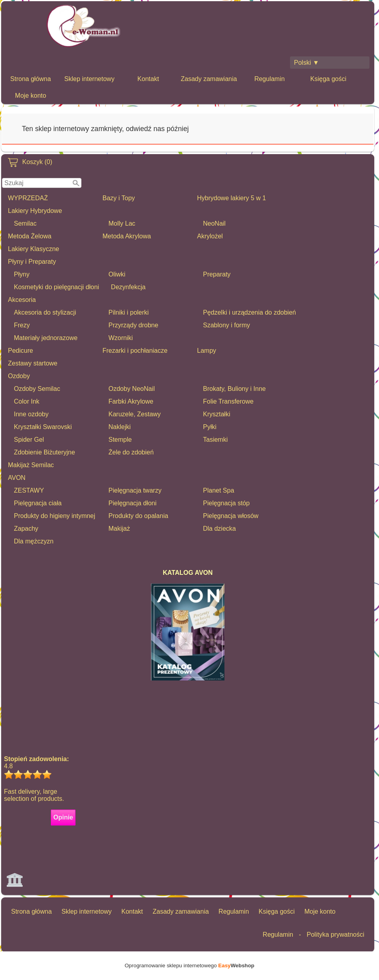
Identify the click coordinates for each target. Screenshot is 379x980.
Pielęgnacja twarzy (135, 490)
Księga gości (328, 79)
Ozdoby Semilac (37, 389)
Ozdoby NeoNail (132, 389)
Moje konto (31, 96)
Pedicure (20, 351)
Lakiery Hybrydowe (35, 211)
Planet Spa (219, 490)
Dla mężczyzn (34, 541)
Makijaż (119, 529)
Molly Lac (122, 223)
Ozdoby (19, 376)
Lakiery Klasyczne (34, 249)
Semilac (25, 223)
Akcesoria (22, 300)
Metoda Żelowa (30, 236)
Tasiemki (215, 440)
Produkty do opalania (138, 516)
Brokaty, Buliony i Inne (234, 389)
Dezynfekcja (128, 287)
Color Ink (27, 401)
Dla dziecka (219, 529)
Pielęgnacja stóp (226, 503)
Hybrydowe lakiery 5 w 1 (231, 198)
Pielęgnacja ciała (38, 503)
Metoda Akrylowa (127, 236)
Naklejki (120, 427)
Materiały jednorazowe (46, 338)
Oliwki (117, 274)
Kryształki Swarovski (43, 427)
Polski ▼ (306, 63)
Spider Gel (29, 440)
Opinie (63, 817)
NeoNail (214, 223)
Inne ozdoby (31, 414)
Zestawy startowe (33, 363)
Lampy (207, 351)
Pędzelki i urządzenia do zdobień (249, 312)
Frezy (22, 325)
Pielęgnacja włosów (231, 516)
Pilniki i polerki (129, 312)
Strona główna (31, 79)
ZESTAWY (29, 490)
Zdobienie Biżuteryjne (44, 452)
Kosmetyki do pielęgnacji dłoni (56, 287)
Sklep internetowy (89, 79)
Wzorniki (121, 338)
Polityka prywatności (335, 935)
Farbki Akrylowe (131, 401)
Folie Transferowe (228, 401)
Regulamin (269, 79)
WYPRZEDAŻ (28, 198)
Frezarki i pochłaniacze (135, 351)
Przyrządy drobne (133, 325)
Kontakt (148, 79)
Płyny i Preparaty (32, 262)
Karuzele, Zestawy (135, 414)
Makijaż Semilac (31, 465)
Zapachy (26, 529)
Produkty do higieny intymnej (55, 516)
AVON (17, 478)
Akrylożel (210, 236)
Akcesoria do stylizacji (45, 312)
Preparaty (217, 274)
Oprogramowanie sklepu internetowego (189, 966)
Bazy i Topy (119, 198)
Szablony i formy (226, 325)
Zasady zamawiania (209, 79)
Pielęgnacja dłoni (132, 503)
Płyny (22, 274)
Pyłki (210, 427)
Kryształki (217, 414)
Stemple (120, 440)
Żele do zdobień (131, 452)
